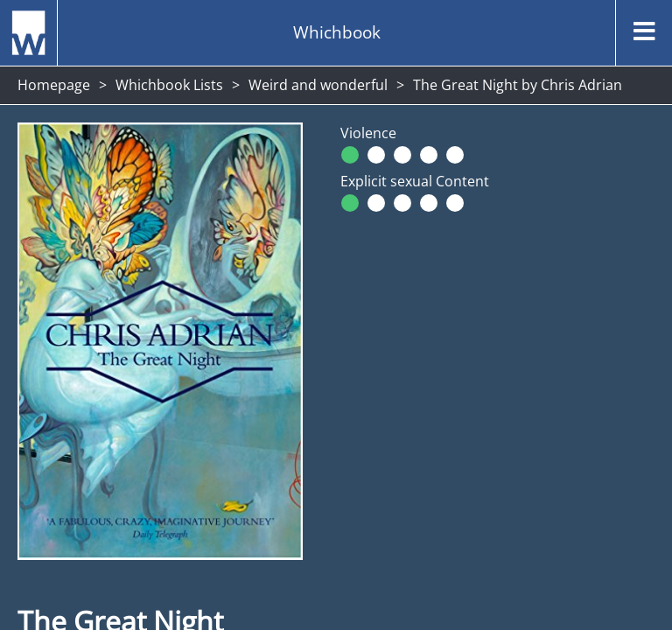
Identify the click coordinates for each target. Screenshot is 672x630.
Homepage (54, 85)
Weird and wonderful (318, 85)
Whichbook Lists (169, 85)
